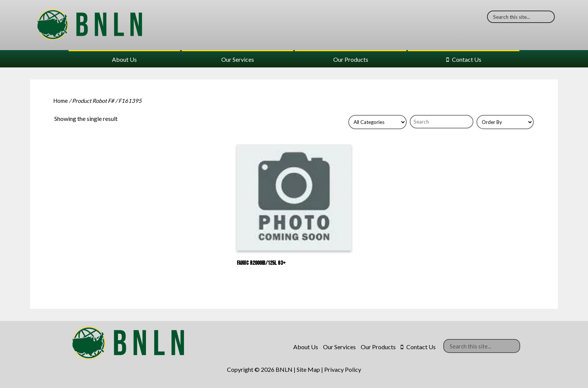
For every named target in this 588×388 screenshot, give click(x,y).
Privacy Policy (343, 369)
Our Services (238, 59)
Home (60, 101)
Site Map (308, 369)
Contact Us (467, 59)
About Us (124, 59)
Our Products (351, 59)
